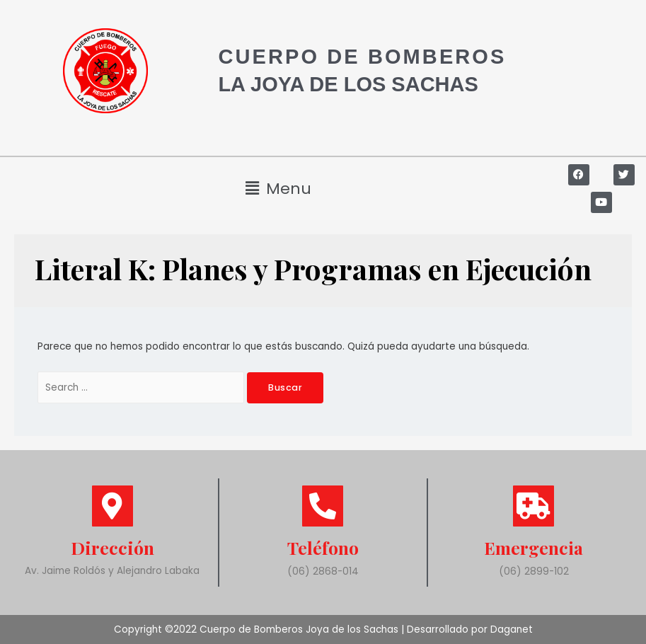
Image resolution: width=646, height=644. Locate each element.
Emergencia (534, 547)
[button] (278, 189)
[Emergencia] (533, 506)
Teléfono (323, 547)
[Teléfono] (323, 506)
